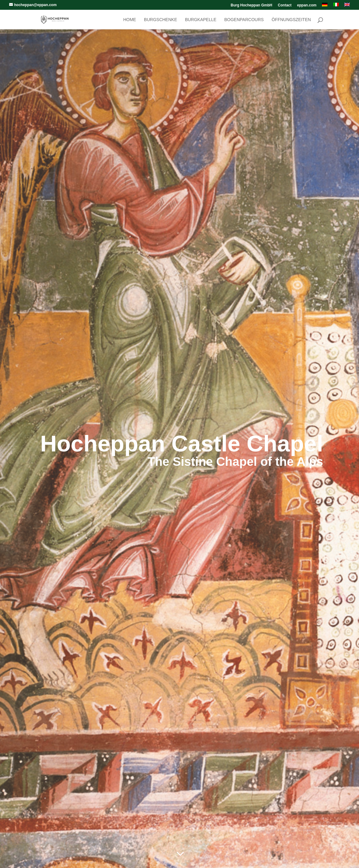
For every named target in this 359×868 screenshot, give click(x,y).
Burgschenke (161, 20)
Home (130, 20)
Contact (285, 5)
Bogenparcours (244, 20)
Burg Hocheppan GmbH (251, 5)
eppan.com (307, 5)
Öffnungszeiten (291, 20)
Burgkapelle (201, 20)
